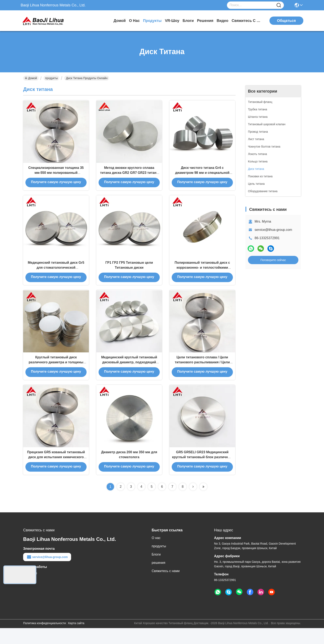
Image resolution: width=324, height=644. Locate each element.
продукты (152, 21)
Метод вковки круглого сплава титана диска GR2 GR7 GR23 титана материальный (129, 176)
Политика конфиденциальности (45, 639)
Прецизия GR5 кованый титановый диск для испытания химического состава (56, 472)
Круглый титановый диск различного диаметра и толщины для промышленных (56, 374)
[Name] (279, 5)
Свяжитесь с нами (247, 21)
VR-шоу (172, 21)
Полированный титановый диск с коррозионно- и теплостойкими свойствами (202, 275)
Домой (120, 21)
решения (205, 21)
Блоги (188, 21)
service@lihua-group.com (273, 230)
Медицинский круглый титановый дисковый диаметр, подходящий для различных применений (129, 374)
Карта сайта (76, 639)
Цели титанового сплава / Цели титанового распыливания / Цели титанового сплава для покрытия (202, 374)
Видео (223, 21)
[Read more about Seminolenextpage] (193, 503)
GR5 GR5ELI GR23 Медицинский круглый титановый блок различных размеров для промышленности (202, 472)
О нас (134, 21)
